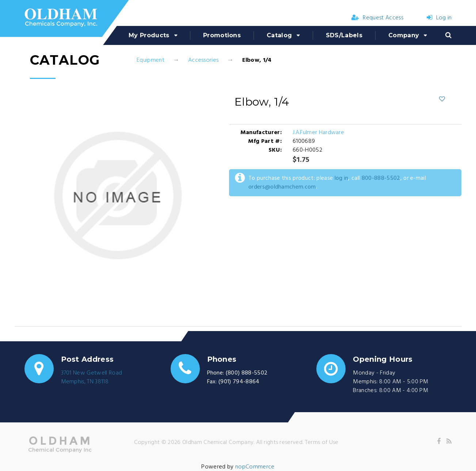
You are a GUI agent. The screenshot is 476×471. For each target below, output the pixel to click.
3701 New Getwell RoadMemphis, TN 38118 (92, 377)
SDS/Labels (344, 35)
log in (342, 178)
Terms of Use (322, 442)
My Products (149, 35)
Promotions (222, 35)
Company (404, 35)
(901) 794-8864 (239, 382)
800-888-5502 (381, 178)
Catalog (279, 35)
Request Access (377, 18)
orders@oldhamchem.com (282, 187)
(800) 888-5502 (247, 373)
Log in (439, 18)
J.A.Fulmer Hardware (318, 133)
